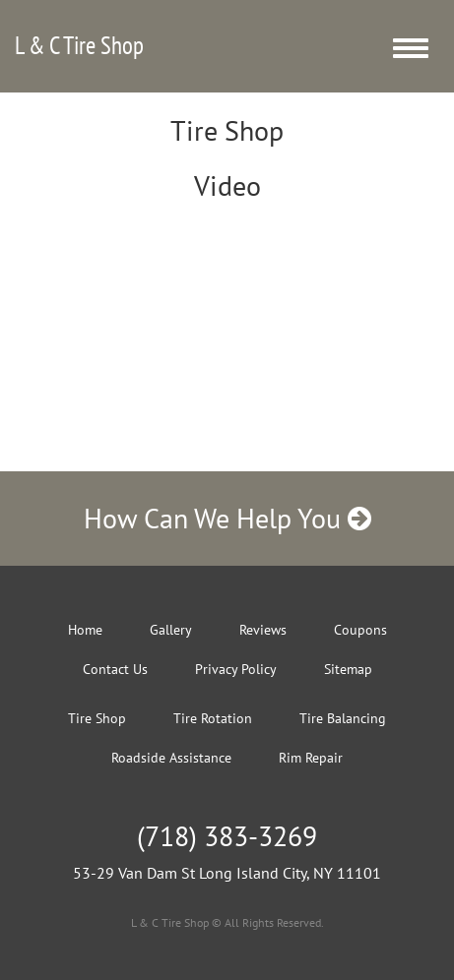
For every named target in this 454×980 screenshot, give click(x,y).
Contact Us (115, 669)
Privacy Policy (236, 669)
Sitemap (348, 669)
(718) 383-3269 (227, 836)
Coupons (360, 630)
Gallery (171, 630)
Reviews (263, 630)
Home (85, 630)
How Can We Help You (227, 518)
